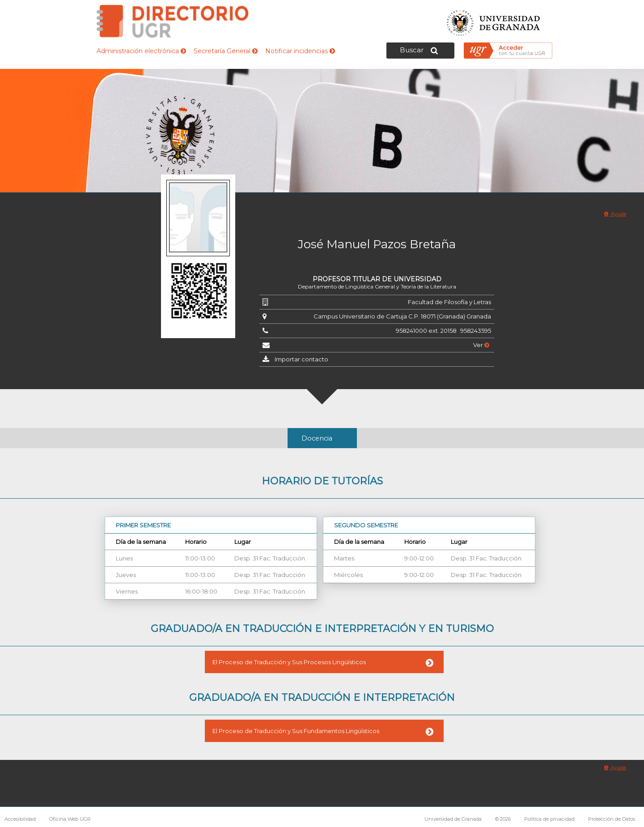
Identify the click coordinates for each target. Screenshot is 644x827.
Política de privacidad (549, 819)
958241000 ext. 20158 (426, 331)
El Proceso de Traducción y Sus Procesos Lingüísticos (289, 662)
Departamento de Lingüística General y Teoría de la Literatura (377, 286)
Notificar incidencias (300, 51)
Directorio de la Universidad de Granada (173, 21)
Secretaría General (226, 51)
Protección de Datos (612, 819)
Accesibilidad (20, 819)
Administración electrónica (141, 51)
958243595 (476, 331)
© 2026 (503, 819)
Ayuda (615, 214)
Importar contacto (301, 359)
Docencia (317, 438)
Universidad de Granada (494, 20)
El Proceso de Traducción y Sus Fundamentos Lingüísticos (296, 731)
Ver (481, 345)
